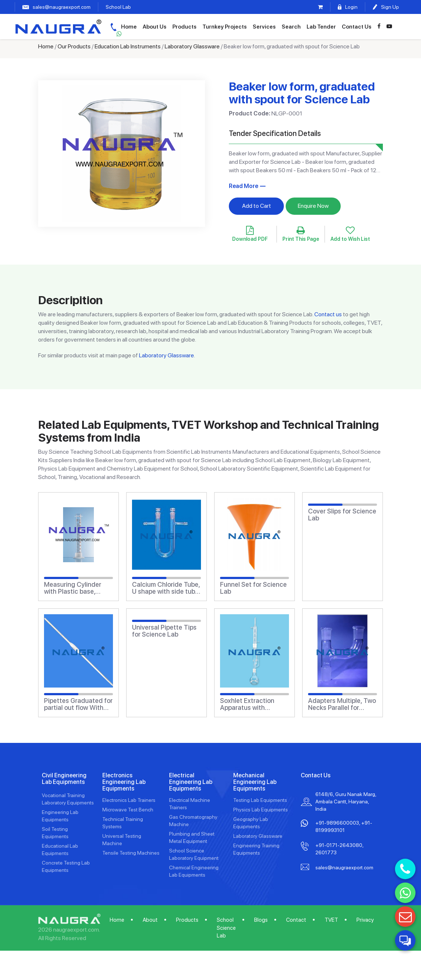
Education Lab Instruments (128, 46)
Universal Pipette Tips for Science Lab (164, 631)
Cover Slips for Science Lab (342, 515)
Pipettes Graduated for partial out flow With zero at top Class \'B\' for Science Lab (78, 704)
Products (201, 26)
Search (308, 26)
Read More (244, 186)
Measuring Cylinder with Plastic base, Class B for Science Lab (73, 588)
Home (145, 26)
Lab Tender (338, 26)
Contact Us (373, 26)
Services (281, 26)
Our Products (74, 46)
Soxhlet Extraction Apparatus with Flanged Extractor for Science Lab (252, 704)
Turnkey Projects (241, 26)
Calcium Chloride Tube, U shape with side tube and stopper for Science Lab (166, 588)
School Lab (118, 7)
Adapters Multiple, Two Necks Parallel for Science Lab (342, 704)
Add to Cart (257, 206)
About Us (171, 26)
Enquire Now (313, 206)
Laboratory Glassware (192, 46)
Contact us (328, 314)
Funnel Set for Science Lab (253, 588)
